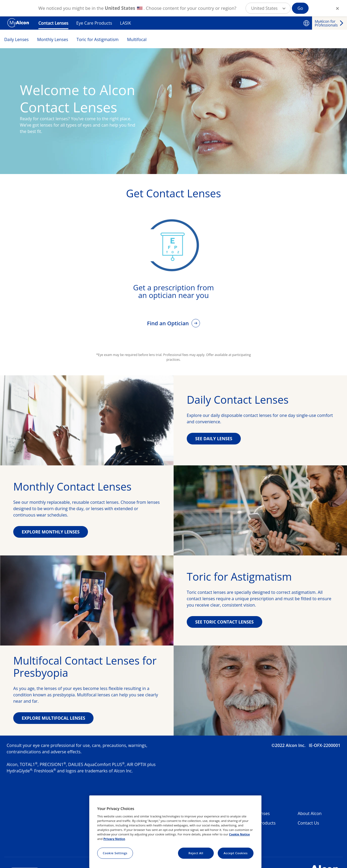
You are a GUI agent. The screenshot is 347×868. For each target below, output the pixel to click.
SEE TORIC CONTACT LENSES (224, 622)
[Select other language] (306, 23)
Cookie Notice (239, 834)
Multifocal (137, 39)
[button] (268, 8)
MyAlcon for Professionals (326, 23)
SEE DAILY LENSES (214, 439)
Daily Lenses (16, 39)
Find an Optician (169, 323)
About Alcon (310, 813)
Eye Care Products (94, 23)
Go (300, 8)
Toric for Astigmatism (98, 39)
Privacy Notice (114, 839)
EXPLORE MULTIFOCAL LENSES (53, 718)
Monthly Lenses (53, 39)
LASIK (126, 23)
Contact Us (308, 823)
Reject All (196, 853)
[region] (175, 832)
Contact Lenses (53, 23)
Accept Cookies (236, 853)
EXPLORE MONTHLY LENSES (51, 532)
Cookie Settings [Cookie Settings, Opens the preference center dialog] (115, 853)
